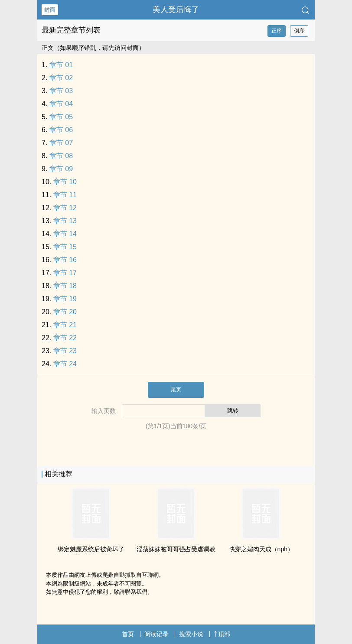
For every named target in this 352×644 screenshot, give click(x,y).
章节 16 (65, 260)
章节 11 (65, 195)
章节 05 (61, 117)
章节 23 (65, 351)
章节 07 (61, 143)
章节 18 (65, 286)
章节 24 (65, 364)
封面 (50, 10)
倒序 (299, 31)
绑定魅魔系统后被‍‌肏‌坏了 (91, 549)
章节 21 (65, 325)
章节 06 (61, 130)
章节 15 (65, 247)
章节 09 (61, 169)
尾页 (176, 390)
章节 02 (61, 78)
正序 (277, 31)
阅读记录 (156, 634)
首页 (128, 634)
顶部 (222, 634)
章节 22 (65, 338)
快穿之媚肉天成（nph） (261, 549)
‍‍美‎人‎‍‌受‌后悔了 (176, 10)
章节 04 (61, 104)
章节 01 (61, 65)
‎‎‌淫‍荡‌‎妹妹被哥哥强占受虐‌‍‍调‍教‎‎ (176, 549)
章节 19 (65, 299)
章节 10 (65, 182)
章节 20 (65, 312)
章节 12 (65, 208)
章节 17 (65, 273)
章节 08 (61, 156)
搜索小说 (191, 634)
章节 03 (61, 91)
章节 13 (65, 221)
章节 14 (65, 234)
